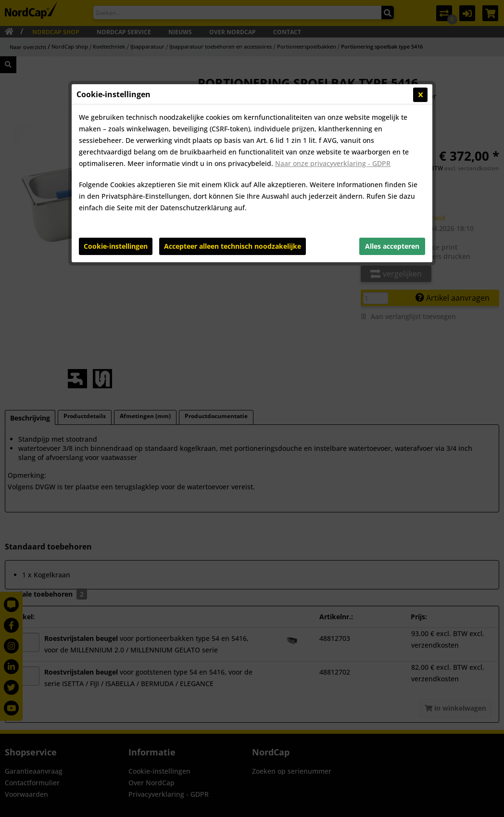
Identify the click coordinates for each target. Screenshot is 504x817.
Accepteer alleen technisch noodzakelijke (233, 246)
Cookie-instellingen (116, 246)
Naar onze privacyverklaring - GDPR (333, 163)
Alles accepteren (392, 246)
